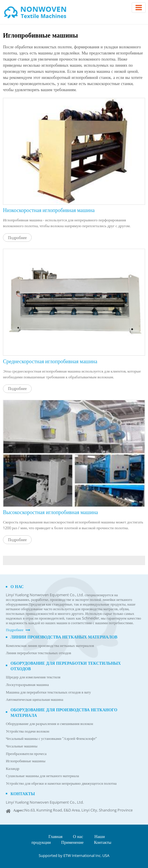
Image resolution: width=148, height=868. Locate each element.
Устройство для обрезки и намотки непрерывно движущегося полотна (61, 783)
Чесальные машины (22, 746)
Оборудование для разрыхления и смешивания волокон (49, 724)
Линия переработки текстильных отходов (38, 653)
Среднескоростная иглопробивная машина (50, 361)
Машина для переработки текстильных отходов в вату (48, 692)
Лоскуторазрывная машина (27, 685)
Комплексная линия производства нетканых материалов (50, 646)
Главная (56, 836)
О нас (17, 586)
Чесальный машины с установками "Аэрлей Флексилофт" (51, 739)
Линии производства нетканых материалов (64, 637)
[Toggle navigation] (139, 8)
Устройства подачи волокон (27, 731)
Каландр (13, 769)
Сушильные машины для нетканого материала (42, 776)
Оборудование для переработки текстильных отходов (66, 666)
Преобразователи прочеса (26, 754)
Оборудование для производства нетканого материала (64, 712)
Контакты (23, 794)
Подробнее (17, 238)
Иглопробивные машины (26, 761)
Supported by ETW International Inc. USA (74, 855)
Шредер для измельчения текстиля (33, 677)
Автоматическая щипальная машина (34, 699)
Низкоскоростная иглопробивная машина (49, 210)
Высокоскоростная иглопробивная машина (50, 512)
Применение (73, 842)
